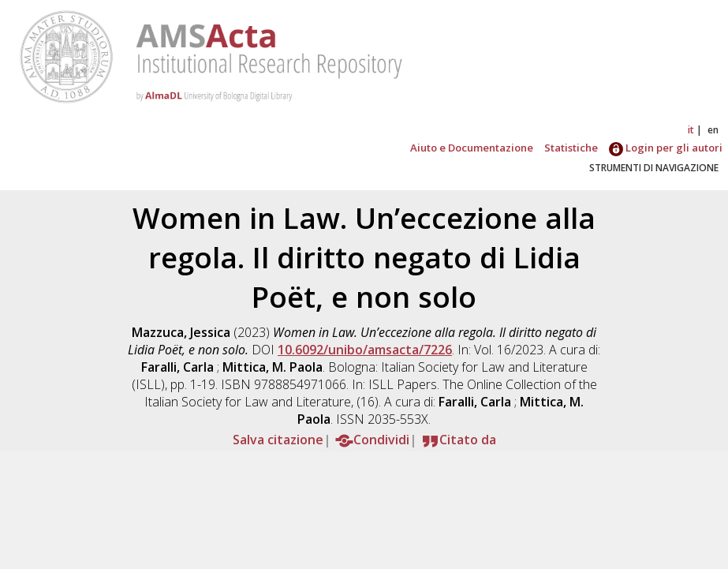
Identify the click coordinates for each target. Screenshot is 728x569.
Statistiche (571, 148)
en (713, 130)
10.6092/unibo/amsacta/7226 (365, 350)
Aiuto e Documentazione (472, 148)
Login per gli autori (666, 148)
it (691, 130)
